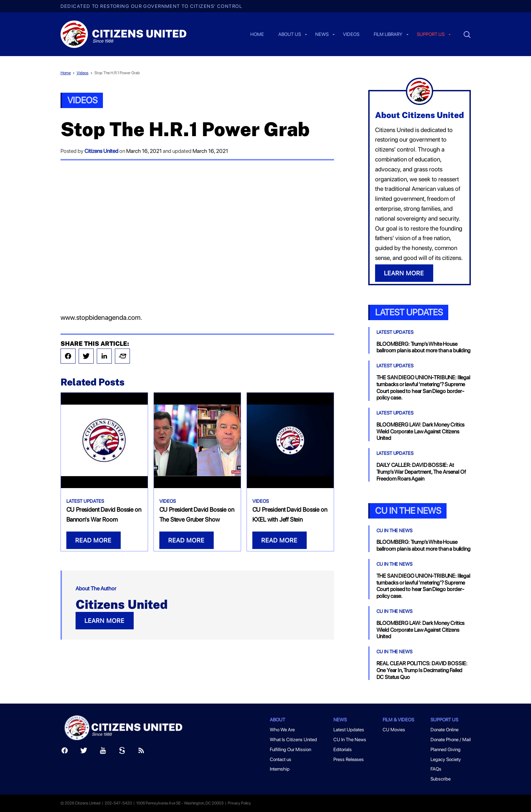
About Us (290, 35)
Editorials (343, 749)
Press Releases (349, 759)
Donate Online (444, 730)
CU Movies (394, 730)
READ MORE (93, 540)
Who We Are (282, 730)
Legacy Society (446, 759)
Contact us (281, 759)
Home (257, 35)
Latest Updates (85, 501)
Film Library (388, 35)
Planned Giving (446, 749)
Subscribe (441, 779)
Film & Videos (398, 720)
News (322, 35)
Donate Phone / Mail (451, 739)
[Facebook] (65, 752)
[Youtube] (103, 752)
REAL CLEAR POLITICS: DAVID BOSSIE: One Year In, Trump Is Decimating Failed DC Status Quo (422, 670)
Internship (280, 769)
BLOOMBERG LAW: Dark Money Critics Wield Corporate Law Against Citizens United (421, 431)
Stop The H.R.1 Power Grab (117, 73)
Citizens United (101, 151)
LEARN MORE (104, 621)
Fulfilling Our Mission (290, 749)
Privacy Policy (239, 803)
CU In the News (408, 510)
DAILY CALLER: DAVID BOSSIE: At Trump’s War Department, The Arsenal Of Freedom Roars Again (421, 472)
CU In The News (394, 531)
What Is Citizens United (293, 739)
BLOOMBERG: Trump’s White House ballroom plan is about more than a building (423, 347)
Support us (431, 35)
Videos (351, 35)
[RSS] (141, 752)
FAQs (436, 769)
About (277, 720)
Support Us (444, 720)
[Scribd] (122, 752)
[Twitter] (84, 752)
